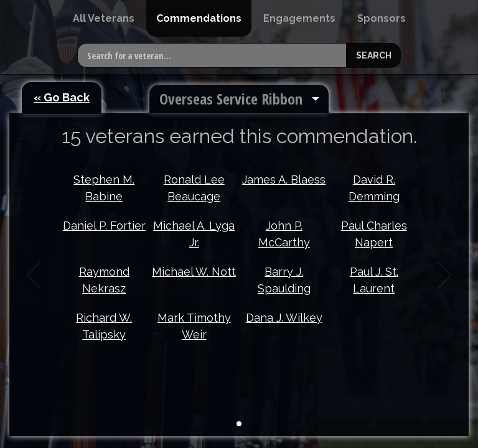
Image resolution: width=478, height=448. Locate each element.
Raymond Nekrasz (104, 280)
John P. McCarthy (284, 234)
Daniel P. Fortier (104, 226)
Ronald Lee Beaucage (194, 188)
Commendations (199, 18)
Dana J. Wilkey (284, 318)
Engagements (299, 18)
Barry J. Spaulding (284, 280)
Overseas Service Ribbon (231, 99)
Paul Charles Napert (374, 234)
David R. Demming (374, 188)
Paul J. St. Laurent (374, 280)
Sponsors (382, 18)
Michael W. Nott (194, 272)
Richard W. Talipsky (104, 326)
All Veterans (104, 18)
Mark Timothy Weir (194, 326)
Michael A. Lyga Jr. (194, 234)
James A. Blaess (284, 180)
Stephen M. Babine (104, 188)
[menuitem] (104, 18)
